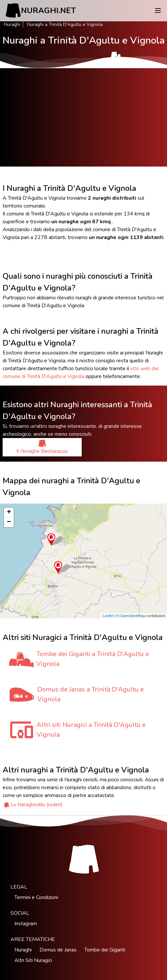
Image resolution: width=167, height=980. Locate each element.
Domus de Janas (58, 950)
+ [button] (9, 512)
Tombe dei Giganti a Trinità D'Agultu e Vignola (93, 659)
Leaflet (108, 616)
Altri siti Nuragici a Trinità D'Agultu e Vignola (91, 730)
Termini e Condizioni (36, 897)
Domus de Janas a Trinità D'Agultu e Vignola (91, 694)
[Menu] (158, 10)
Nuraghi (12, 24)
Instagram (26, 924)
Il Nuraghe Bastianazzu (42, 447)
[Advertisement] (83, 117)
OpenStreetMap (133, 616)
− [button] (9, 522)
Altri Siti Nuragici (33, 960)
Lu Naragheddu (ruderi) (36, 805)
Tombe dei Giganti (105, 950)
